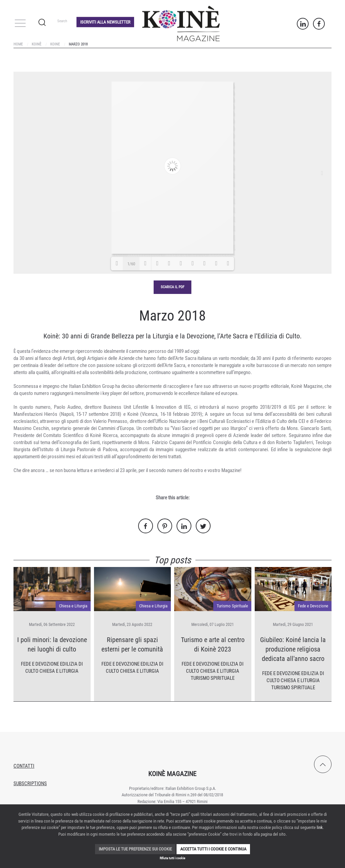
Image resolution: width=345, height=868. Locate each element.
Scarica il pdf (172, 287)
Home (18, 44)
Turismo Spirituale (232, 606)
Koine (55, 44)
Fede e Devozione (40, 664)
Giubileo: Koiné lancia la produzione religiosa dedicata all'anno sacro (293, 649)
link (320, 827)
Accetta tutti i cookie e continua (213, 849)
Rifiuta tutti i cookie (172, 858)
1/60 (131, 264)
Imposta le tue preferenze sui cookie (135, 849)
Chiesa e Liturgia (73, 606)
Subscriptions (30, 783)
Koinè (36, 44)
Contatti (24, 766)
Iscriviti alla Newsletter (105, 22)
